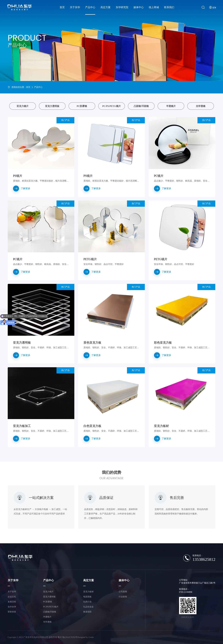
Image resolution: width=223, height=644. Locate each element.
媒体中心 (139, 7)
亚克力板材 (88, 592)
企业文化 (12, 597)
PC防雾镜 (82, 106)
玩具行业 (87, 602)
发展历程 (12, 602)
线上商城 (154, 7)
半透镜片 (171, 106)
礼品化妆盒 (88, 607)
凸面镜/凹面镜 (141, 106)
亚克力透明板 (52, 106)
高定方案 (105, 7)
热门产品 (65, 120)
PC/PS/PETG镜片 (111, 106)
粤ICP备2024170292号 (68, 637)
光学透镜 (201, 106)
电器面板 (87, 597)
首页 (62, 7)
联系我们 (169, 7)
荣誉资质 (12, 612)
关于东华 (75, 7)
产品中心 (90, 7)
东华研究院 (122, 7)
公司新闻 (123, 592)
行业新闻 (123, 597)
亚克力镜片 (23, 106)
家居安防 (87, 612)
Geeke (91, 637)
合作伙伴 (12, 607)
